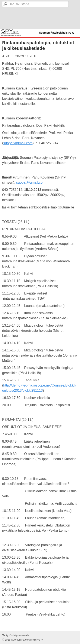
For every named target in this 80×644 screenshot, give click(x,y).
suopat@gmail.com (18, 143)
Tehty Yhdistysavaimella (16, 635)
